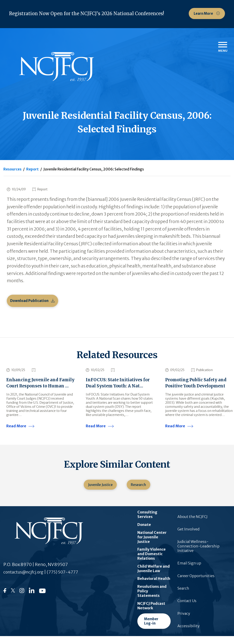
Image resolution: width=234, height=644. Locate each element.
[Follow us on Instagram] (22, 601)
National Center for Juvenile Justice (152, 546)
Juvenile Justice (99, 493)
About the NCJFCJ (192, 525)
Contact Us (187, 610)
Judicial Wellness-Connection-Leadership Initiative (198, 555)
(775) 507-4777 (68, 581)
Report (33, 169)
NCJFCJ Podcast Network (151, 615)
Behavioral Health (154, 588)
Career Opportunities (196, 585)
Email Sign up (189, 572)
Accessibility (189, 635)
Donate (144, 533)
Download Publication (29, 301)
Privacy (184, 622)
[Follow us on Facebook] (5, 600)
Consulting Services (147, 523)
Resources (13, 169)
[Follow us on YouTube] (42, 601)
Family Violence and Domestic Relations (152, 563)
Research (139, 493)
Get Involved (188, 538)
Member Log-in (151, 630)
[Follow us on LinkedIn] (32, 601)
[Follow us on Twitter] (13, 600)
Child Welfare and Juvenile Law (154, 577)
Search (183, 597)
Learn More (204, 13)
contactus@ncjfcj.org (26, 581)
